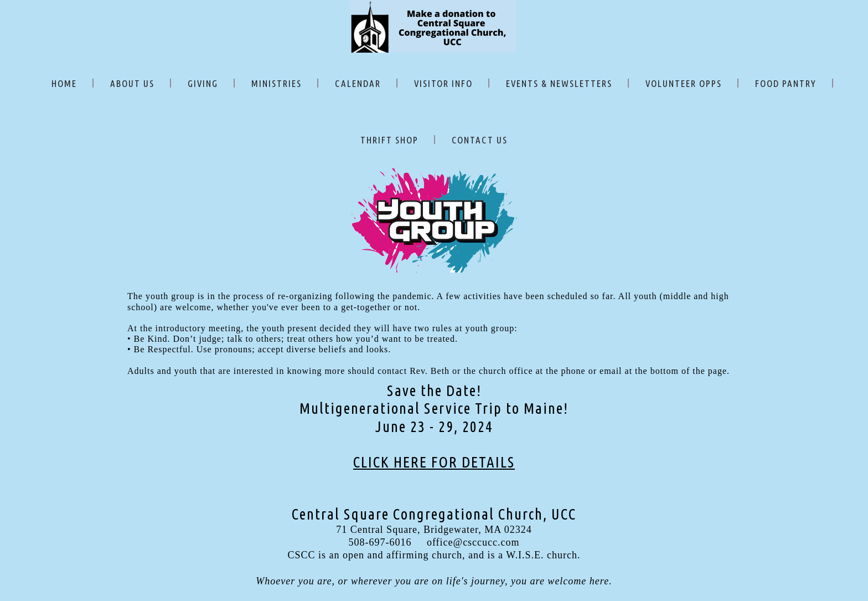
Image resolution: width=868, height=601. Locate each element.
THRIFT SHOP (389, 140)
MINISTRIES (277, 83)
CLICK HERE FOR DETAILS (434, 462)
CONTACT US (480, 140)
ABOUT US (132, 83)
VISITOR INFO (443, 83)
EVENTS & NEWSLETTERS (559, 83)
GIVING (203, 83)
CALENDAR (358, 83)
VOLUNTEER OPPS (684, 83)
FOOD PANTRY (786, 83)
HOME (64, 83)
